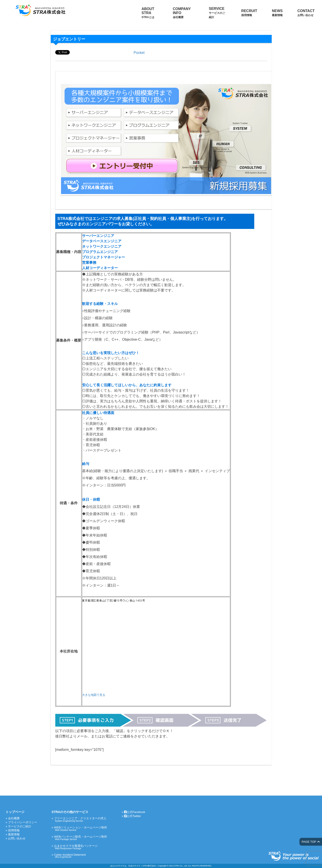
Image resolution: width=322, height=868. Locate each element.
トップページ (15, 812)
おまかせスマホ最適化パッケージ (81, 847)
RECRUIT (249, 13)
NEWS (277, 13)
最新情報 (14, 834)
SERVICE (217, 13)
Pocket (139, 53)
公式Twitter (132, 816)
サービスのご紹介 (20, 826)
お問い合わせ (17, 838)
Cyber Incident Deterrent (81, 856)
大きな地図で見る (94, 695)
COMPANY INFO (182, 13)
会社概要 (14, 818)
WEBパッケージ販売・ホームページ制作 (81, 838)
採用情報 (14, 830)
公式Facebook (135, 812)
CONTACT (306, 13)
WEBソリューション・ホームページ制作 (81, 829)
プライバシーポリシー (23, 822)
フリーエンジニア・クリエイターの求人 (81, 819)
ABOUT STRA (148, 13)
